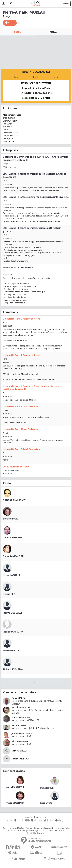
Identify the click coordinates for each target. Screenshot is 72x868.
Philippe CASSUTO (13, 632)
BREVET (36, 77)
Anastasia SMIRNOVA (15, 500)
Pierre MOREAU (19, 698)
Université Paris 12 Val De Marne (21, 406)
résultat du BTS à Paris (37, 98)
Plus (36, 682)
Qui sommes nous (9, 828)
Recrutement (39, 828)
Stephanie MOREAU (21, 717)
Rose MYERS (46, 803)
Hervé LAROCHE (12, 575)
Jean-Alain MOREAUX (22, 733)
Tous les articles (48, 831)
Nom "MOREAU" (19, 751)
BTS (56, 77)
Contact (21, 828)
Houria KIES (9, 594)
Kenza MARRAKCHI (15, 787)
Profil (17, 32)
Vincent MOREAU (20, 725)
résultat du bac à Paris (37, 88)
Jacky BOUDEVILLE (13, 613)
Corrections (60, 831)
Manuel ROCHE (47, 788)
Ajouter (11, 23)
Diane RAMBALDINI (13, 556)
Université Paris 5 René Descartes (21, 449)
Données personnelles (61, 828)
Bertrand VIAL (11, 519)
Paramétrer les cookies (17, 831)
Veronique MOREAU (21, 707)
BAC (16, 77)
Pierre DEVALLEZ (12, 650)
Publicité (29, 828)
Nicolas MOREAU (20, 741)
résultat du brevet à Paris (38, 93)
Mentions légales (33, 831)
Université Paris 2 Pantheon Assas (21, 319)
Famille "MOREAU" (20, 759)
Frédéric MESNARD (15, 803)
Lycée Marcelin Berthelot (17, 467)
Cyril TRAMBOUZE (13, 537)
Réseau (53, 32)
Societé (48, 828)
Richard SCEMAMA (13, 669)
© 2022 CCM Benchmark (36, 833)
